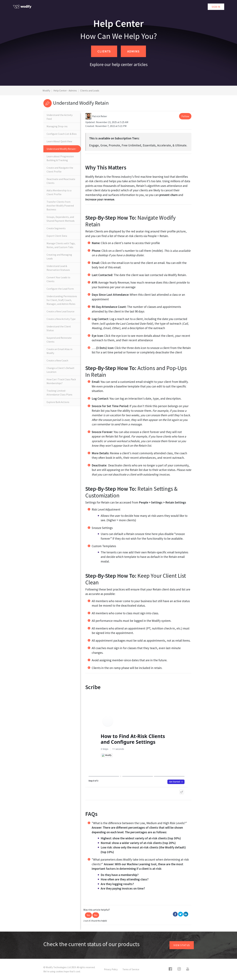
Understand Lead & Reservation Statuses (58, 268)
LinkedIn (186, 914)
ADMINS (133, 51)
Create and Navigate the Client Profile (60, 170)
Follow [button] (185, 116)
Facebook (175, 914)
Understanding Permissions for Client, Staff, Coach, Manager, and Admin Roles (62, 300)
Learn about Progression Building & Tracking (60, 158)
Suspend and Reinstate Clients (59, 340)
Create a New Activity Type (61, 319)
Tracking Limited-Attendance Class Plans (59, 393)
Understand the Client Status (59, 328)
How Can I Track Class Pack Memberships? (61, 381)
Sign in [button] (216, 7)
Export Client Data (57, 236)
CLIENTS (104, 51)
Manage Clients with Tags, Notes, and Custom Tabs (61, 245)
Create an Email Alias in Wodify (59, 351)
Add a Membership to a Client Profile (59, 192)
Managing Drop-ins (57, 126)
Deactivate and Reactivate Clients (61, 181)
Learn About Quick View (59, 141)
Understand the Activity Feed (60, 117)
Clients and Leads (90, 90)
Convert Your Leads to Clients (58, 279)
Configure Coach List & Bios (62, 134)
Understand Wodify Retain (61, 149)
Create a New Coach (57, 360)
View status (182, 945)
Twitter (181, 914)
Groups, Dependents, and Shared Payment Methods (61, 219)
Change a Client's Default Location (60, 370)
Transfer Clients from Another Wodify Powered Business (60, 206)
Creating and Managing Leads (59, 257)
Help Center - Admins (65, 90)
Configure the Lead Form (60, 289)
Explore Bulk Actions (58, 402)
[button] (88, 915)
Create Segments (56, 228)
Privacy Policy (111, 969)
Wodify (46, 90)
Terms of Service (131, 969)
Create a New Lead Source (60, 311)
